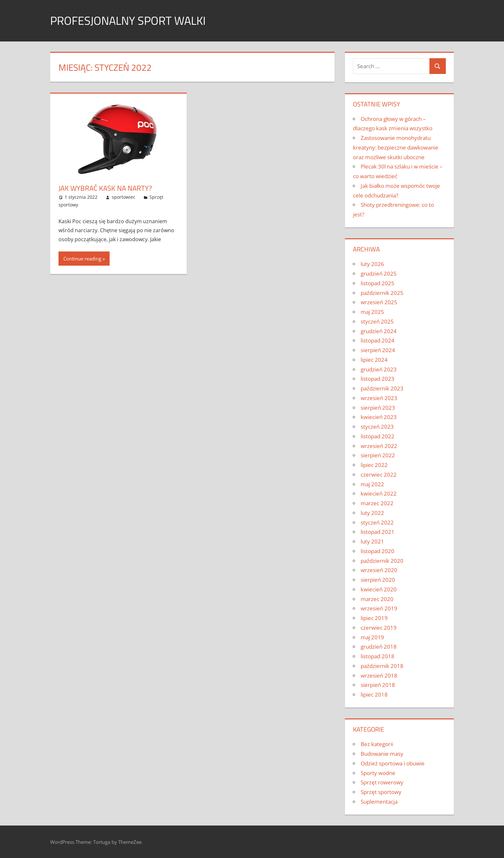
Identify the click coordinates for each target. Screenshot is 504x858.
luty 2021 (372, 541)
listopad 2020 (378, 551)
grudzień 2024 (379, 331)
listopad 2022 (378, 436)
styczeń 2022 (377, 522)
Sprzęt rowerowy (382, 782)
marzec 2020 (377, 599)
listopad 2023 (378, 379)
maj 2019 (372, 637)
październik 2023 (382, 388)
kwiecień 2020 (379, 589)
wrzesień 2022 (379, 446)
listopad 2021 (378, 532)
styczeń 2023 (377, 427)
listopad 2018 (378, 656)
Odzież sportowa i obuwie (393, 763)
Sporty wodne (378, 773)
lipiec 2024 (374, 360)
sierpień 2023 (378, 408)
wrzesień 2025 (379, 302)
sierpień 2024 (378, 350)
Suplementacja (379, 802)
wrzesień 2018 (379, 675)
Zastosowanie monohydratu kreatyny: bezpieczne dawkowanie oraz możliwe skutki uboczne (396, 147)
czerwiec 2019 (379, 628)
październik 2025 (382, 293)
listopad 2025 (378, 283)
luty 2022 (372, 513)
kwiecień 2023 (379, 417)
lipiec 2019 (374, 618)
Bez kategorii (377, 744)
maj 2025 (372, 312)
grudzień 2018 (379, 647)
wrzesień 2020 (379, 570)
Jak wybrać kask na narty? (105, 188)
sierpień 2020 (378, 580)
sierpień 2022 (378, 455)
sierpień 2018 (378, 685)
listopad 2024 (378, 340)
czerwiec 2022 (379, 475)
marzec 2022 (377, 503)
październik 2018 (382, 666)
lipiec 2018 (374, 694)
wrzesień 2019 (379, 608)
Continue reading (82, 259)
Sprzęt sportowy (381, 792)
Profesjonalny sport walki (128, 20)
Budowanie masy (382, 754)
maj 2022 (372, 484)
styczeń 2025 (377, 321)
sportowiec (124, 197)
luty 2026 (372, 264)
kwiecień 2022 (379, 493)
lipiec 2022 (374, 465)
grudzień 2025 (379, 274)
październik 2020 (382, 561)
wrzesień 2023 (379, 398)
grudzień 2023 (379, 369)
